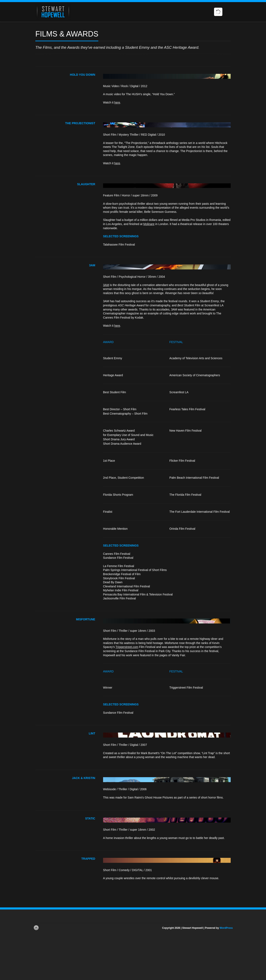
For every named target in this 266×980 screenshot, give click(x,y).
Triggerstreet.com (127, 647)
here (117, 102)
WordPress (226, 928)
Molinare (149, 224)
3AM (106, 285)
